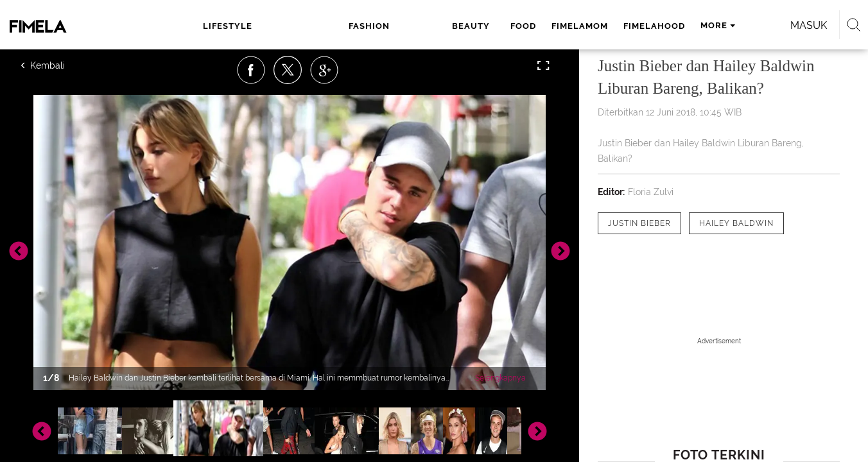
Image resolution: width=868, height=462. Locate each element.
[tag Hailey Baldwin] (736, 223)
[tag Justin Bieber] (639, 223)
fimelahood (526, 26)
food (395, 26)
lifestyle (232, 26)
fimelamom (451, 26)
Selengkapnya (500, 378)
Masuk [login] (729, 25)
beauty (348, 26)
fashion (293, 26)
